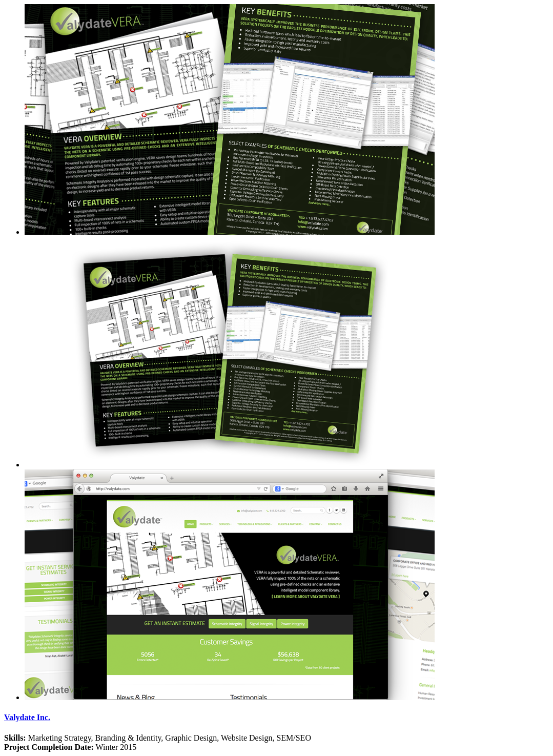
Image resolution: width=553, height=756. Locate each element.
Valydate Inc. (27, 717)
